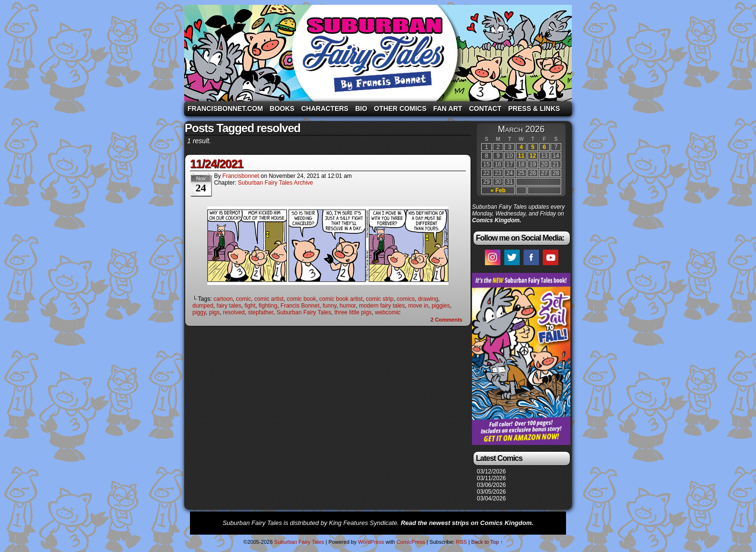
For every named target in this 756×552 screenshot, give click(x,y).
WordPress (371, 542)
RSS (462, 542)
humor (347, 306)
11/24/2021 (216, 164)
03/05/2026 (491, 492)
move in (418, 306)
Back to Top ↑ (487, 542)
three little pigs (353, 312)
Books (282, 108)
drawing (428, 299)
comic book (302, 299)
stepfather (261, 312)
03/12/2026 (491, 471)
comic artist (269, 299)
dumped (203, 306)
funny (329, 306)
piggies (441, 306)
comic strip (380, 299)
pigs (214, 312)
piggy (199, 312)
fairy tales (229, 306)
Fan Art (447, 108)
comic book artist (341, 299)
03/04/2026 (491, 498)
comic (243, 299)
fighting (268, 306)
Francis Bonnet (300, 306)
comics (406, 299)
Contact (485, 108)
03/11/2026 (491, 478)
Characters (325, 108)
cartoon (223, 299)
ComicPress (411, 542)
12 (533, 156)
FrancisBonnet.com (225, 108)
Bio (361, 108)
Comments (446, 320)
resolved (234, 312)
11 (521, 156)
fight (250, 306)
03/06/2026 (491, 485)
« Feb (498, 190)
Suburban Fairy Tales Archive (275, 183)
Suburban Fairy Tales (378, 53)
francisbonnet (241, 176)
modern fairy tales (382, 306)
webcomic (387, 312)
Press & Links (534, 108)
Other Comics (400, 108)
